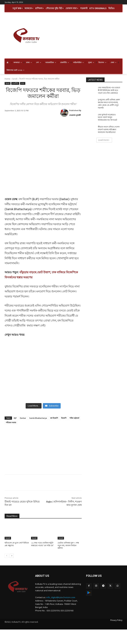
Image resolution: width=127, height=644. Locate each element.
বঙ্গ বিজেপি (54, 415)
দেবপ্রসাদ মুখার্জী (75, 115)
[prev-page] (7, 553)
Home (7, 79)
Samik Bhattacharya (38, 415)
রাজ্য (23, 83)
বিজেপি (64, 415)
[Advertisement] (87, 36)
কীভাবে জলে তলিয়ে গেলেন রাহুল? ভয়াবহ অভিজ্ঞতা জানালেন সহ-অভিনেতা (109, 130)
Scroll (15, 79)
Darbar (23, 415)
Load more (104, 140)
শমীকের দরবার (11, 419)
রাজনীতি (15, 83)
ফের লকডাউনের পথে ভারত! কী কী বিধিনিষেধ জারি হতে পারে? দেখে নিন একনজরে (109, 90)
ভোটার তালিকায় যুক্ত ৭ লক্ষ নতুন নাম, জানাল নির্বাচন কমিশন (68, 542)
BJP (15, 415)
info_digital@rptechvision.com (61, 594)
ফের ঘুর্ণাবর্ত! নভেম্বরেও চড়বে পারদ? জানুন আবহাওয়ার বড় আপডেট (108, 117)
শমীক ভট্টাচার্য (74, 415)
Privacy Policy (116, 617)
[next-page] (12, 553)
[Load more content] (34, 403)
